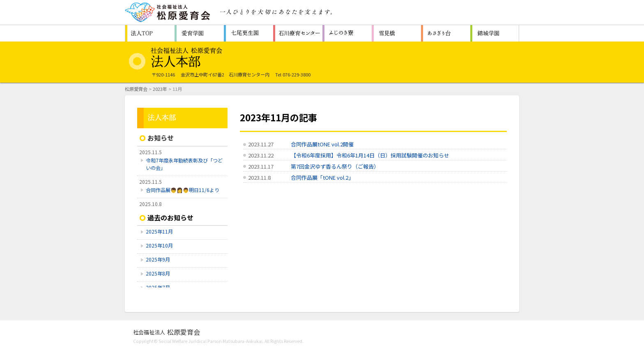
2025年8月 (158, 273)
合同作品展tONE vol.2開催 (322, 144)
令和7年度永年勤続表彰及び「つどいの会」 (184, 164)
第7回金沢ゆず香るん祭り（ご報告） (335, 166)
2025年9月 (158, 259)
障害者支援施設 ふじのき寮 (347, 33)
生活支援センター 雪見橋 (396, 33)
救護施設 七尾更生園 (248, 33)
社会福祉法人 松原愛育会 (168, 12)
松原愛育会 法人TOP (150, 33)
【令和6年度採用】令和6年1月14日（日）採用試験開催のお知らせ (370, 155)
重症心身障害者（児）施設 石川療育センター (298, 33)
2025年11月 (159, 231)
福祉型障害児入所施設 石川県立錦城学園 (495, 33)
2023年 (160, 89)
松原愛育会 (136, 89)
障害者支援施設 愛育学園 (199, 33)
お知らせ (161, 138)
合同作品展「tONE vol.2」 (322, 177)
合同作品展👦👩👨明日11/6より (183, 190)
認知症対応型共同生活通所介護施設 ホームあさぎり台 (446, 33)
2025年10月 (159, 245)
